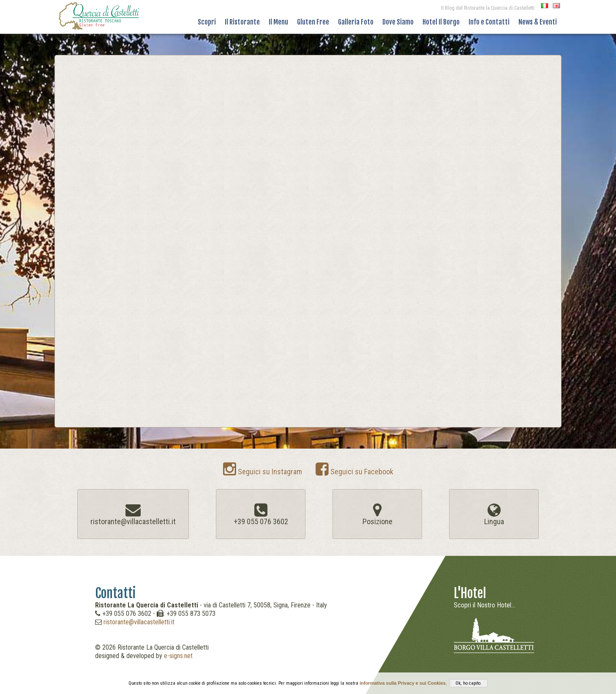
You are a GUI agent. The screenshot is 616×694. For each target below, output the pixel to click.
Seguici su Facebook (354, 472)
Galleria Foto (356, 22)
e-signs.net (178, 656)
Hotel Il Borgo (441, 22)
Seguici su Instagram (263, 472)
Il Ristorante (242, 22)
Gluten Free (313, 22)
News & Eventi (538, 22)
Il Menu (278, 22)
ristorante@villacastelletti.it (139, 622)
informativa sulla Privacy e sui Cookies (403, 683)
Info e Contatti (489, 22)
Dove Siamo (398, 22)
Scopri (207, 22)
